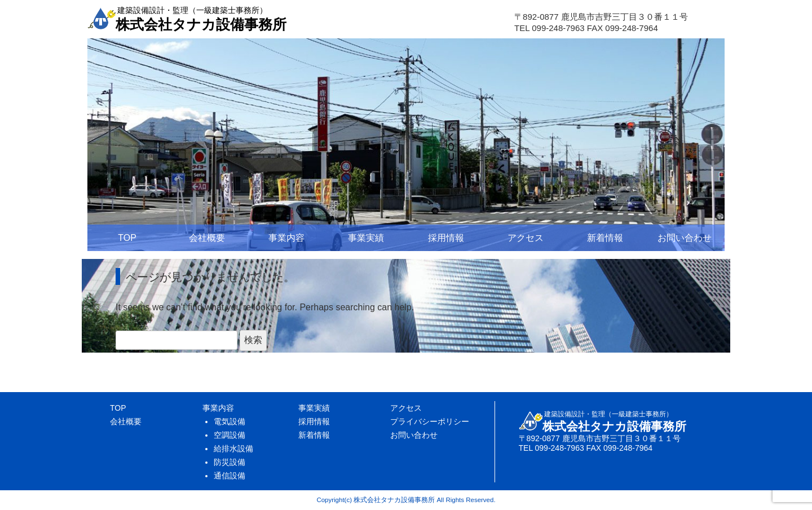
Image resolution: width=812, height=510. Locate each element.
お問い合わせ (685, 238)
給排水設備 (233, 449)
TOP (127, 238)
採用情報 (446, 238)
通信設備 (230, 476)
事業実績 (366, 238)
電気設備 (230, 421)
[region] (406, 145)
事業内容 (286, 238)
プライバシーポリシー (430, 421)
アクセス (526, 238)
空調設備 (230, 435)
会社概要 (207, 238)
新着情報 (605, 238)
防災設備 (230, 462)
